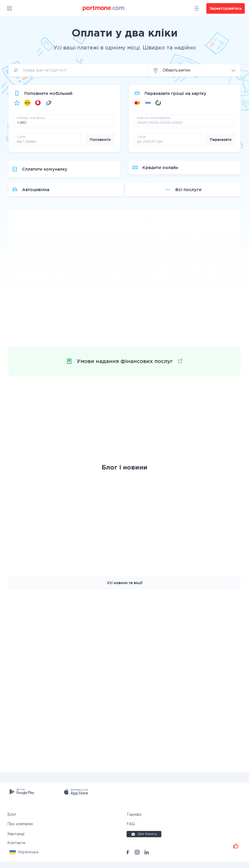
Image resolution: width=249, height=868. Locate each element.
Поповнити (100, 140)
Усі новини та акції (125, 589)
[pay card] (185, 122)
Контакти (16, 849)
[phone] (64, 122)
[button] (194, 70)
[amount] (48, 141)
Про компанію (20, 830)
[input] (78, 70)
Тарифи (134, 821)
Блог (12, 821)
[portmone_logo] (104, 8)
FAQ (131, 830)
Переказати (221, 140)
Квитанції (16, 840)
